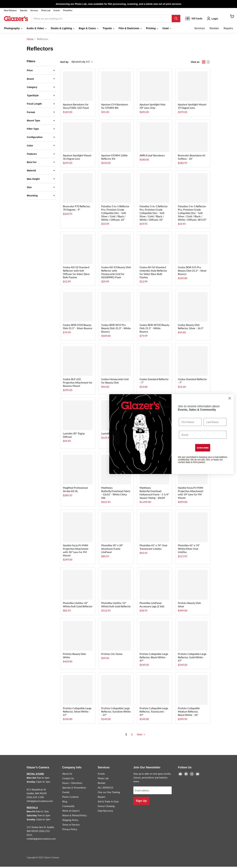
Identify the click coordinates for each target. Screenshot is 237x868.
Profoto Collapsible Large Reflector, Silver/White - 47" (77, 713)
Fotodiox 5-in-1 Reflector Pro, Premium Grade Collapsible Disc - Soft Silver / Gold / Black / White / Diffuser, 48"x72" (192, 214)
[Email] (203, 435)
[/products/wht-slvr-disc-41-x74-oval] (193, 528)
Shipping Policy (70, 821)
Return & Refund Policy (75, 817)
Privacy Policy (70, 830)
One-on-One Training (109, 793)
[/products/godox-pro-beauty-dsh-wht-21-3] (116, 308)
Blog (65, 803)
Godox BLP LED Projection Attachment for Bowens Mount (78, 384)
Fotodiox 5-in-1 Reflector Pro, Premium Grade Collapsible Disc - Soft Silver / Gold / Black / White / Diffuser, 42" (154, 214)
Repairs (228, 30)
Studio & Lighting (63, 30)
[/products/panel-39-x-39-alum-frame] (116, 528)
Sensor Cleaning (106, 807)
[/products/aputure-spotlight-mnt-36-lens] (78, 138)
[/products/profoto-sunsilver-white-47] (116, 691)
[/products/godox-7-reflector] (193, 362)
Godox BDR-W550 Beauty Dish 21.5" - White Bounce (154, 329)
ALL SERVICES (105, 789)
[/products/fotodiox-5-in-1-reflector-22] (116, 189)
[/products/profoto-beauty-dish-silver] (193, 586)
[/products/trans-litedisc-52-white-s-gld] (116, 586)
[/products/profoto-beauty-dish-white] (78, 637)
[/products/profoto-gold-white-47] (193, 637)
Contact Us (68, 780)
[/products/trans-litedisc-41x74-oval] (154, 528)
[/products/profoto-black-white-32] (193, 691)
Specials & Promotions (74, 789)
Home (30, 40)
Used (167, 30)
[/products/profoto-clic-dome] (116, 637)
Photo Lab (46, 10)
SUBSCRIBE (203, 448)
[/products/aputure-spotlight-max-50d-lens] (154, 87)
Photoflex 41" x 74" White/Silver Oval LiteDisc (189, 550)
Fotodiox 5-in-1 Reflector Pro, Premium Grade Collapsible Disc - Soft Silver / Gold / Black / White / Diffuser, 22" (115, 214)
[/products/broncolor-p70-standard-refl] (78, 189)
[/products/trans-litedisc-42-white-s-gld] (78, 586)
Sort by (64, 63)
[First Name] (190, 422)
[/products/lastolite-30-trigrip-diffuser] (78, 417)
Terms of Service (71, 826)
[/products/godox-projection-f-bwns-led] (78, 362)
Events (57, 10)
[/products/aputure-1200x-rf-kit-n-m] (116, 138)
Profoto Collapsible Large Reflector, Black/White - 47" (154, 658)
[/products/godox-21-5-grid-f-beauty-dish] (116, 362)
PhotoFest (68, 10)
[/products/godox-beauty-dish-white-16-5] (193, 308)
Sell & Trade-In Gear (108, 803)
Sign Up (141, 802)
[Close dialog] (230, 398)
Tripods (108, 30)
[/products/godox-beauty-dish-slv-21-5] (78, 308)
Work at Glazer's (71, 812)
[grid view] (204, 63)
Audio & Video (36, 30)
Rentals (214, 30)
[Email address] (153, 792)
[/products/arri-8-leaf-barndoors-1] (154, 138)
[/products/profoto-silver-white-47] (78, 691)
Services (34, 10)
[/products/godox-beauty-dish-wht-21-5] (154, 308)
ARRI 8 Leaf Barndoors (152, 157)
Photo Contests (71, 798)
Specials (24, 10)
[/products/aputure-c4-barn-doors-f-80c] (116, 87)
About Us (67, 775)
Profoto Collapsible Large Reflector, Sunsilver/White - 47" (116, 713)
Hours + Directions (72, 784)
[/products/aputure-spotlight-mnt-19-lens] (193, 87)
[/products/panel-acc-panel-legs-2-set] (154, 586)
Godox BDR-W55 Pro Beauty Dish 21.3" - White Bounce (116, 329)
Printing (152, 30)
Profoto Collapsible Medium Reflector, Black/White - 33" (189, 713)
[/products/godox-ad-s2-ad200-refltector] (78, 250)
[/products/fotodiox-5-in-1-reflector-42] (154, 189)
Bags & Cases (88, 30)
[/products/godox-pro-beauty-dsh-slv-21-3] (193, 250)
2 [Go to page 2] (132, 736)
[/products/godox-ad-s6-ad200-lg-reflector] (154, 250)
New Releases (10, 10)
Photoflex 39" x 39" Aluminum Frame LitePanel (112, 550)
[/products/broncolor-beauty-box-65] (193, 138)
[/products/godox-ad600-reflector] (154, 362)
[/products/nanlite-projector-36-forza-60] (78, 528)
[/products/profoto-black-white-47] (154, 637)
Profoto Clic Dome (112, 655)
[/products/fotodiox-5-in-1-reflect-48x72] (193, 189)
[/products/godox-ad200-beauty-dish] (116, 250)
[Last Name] (215, 422)
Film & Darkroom (130, 30)
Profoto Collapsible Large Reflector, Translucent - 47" (154, 713)
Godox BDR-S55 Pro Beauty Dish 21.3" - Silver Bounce (192, 272)
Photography (13, 30)
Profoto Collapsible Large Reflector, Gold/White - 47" (192, 658)
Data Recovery (105, 812)
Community (68, 807)
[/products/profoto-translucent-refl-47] (154, 691)
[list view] (208, 63)
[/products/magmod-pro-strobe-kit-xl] (78, 471)
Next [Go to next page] (141, 736)
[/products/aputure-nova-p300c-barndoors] (78, 87)
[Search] (102, 20)
